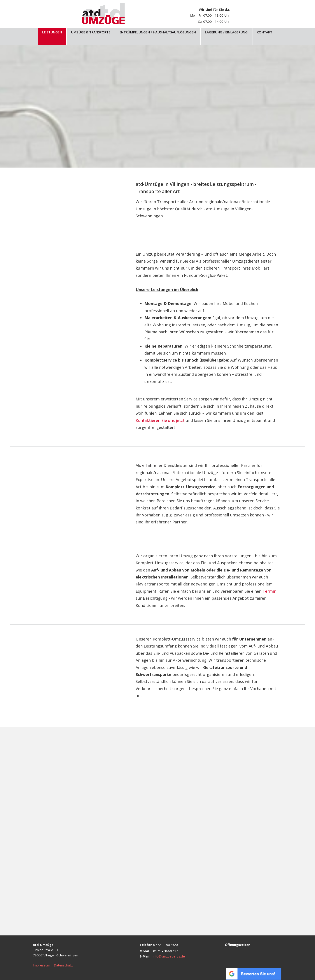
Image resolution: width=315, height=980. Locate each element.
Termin (269, 591)
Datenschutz (63, 965)
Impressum (41, 965)
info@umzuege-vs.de (169, 956)
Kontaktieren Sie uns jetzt (161, 420)
